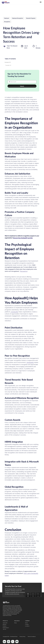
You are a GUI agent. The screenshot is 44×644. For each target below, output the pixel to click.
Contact (27, 624)
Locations (27, 626)
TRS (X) (4, 629)
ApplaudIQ (14, 312)
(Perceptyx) (24, 271)
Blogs (16, 623)
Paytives (5, 626)
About (26, 623)
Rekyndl (4, 624)
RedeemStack (6, 628)
